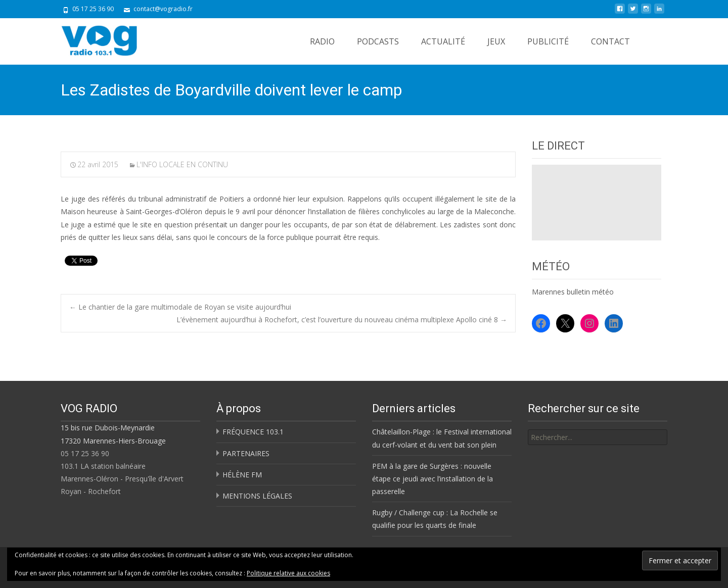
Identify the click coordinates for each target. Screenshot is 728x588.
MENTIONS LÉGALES (257, 496)
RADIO (322, 41)
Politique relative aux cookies (288, 573)
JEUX (496, 41)
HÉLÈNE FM (242, 475)
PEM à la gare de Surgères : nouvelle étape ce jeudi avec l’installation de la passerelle (433, 479)
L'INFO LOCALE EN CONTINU (182, 164)
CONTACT (610, 41)
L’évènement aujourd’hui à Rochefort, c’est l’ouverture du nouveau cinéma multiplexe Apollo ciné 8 (342, 320)
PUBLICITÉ (548, 41)
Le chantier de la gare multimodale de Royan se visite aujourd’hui (180, 307)
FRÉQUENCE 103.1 (253, 432)
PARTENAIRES (246, 453)
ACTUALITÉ (443, 41)
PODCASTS (378, 41)
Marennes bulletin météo (573, 292)
